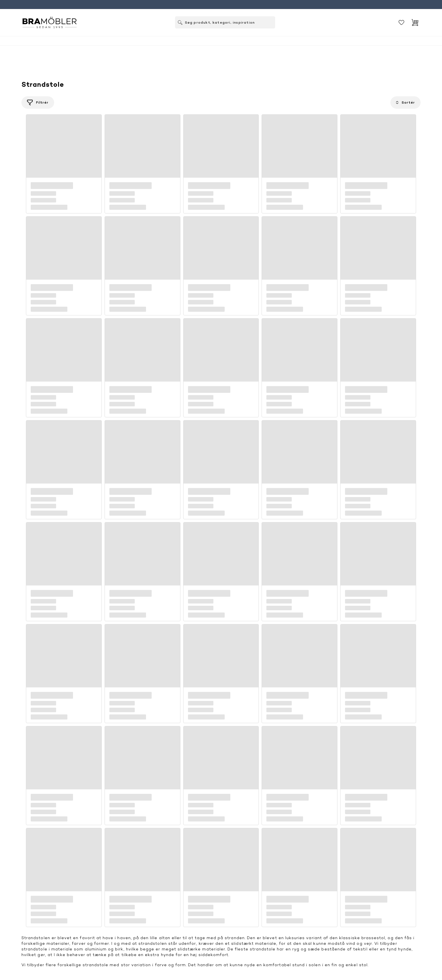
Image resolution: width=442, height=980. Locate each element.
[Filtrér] (38, 103)
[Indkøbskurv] (415, 23)
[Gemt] (401, 23)
